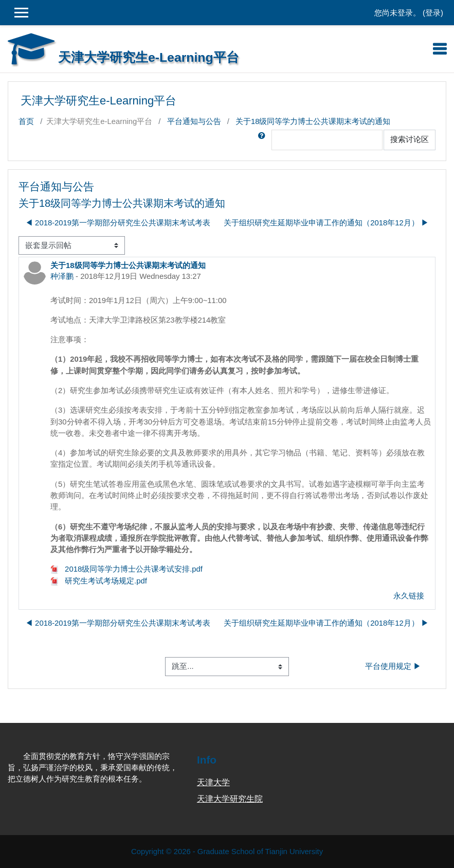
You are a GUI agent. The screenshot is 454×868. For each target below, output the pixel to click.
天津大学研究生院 (230, 799)
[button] (264, 140)
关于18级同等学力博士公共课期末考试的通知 (313, 121)
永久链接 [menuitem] (409, 596)
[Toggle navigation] (440, 49)
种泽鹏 (62, 276)
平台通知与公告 (194, 121)
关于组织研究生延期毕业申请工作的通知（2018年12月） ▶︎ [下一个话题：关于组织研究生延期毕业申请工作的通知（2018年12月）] (326, 223)
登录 (433, 13)
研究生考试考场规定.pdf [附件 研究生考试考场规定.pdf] (99, 581)
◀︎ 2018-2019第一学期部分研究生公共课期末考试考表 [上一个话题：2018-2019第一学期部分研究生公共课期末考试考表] (118, 223)
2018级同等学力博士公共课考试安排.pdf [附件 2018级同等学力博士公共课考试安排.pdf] (126, 569)
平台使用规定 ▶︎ (393, 666)
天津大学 (213, 782)
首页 (26, 121)
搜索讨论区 (410, 139)
